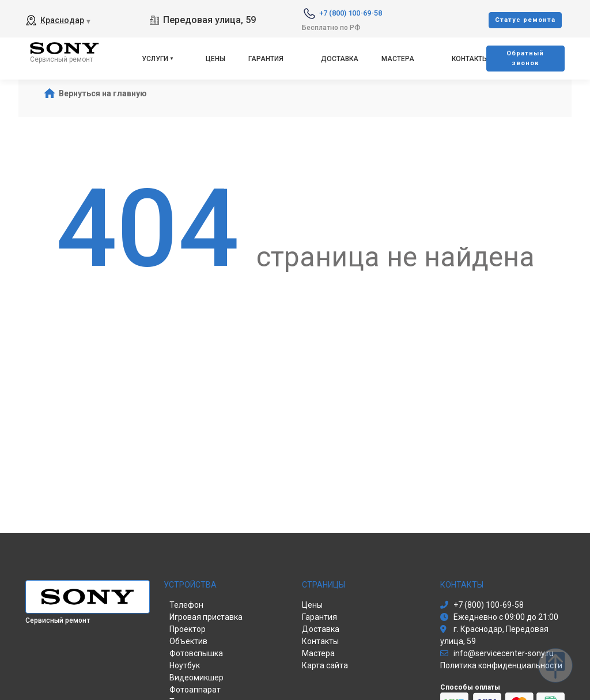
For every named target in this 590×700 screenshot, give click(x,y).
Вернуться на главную (103, 93)
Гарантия (266, 59)
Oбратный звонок (525, 58)
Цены (215, 59)
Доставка (340, 59)
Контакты (470, 59)
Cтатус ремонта (525, 20)
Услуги (155, 59)
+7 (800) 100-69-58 (351, 13)
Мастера (398, 59)
